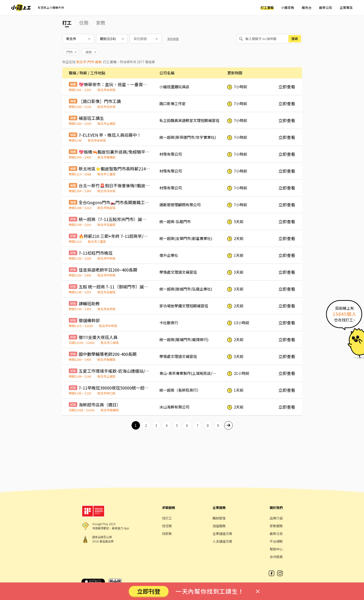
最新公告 (326, 7)
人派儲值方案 (222, 541)
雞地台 (307, 7)
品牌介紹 (276, 518)
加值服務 (219, 526)
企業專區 (346, 7)
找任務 (167, 526)
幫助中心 (276, 549)
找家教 (167, 534)
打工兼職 (267, 7)
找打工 (167, 518)
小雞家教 (288, 7)
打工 (67, 23)
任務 (84, 23)
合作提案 (276, 557)
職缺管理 (219, 518)
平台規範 (276, 541)
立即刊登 (149, 591)
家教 (101, 23)
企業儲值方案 (222, 534)
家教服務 (276, 526)
